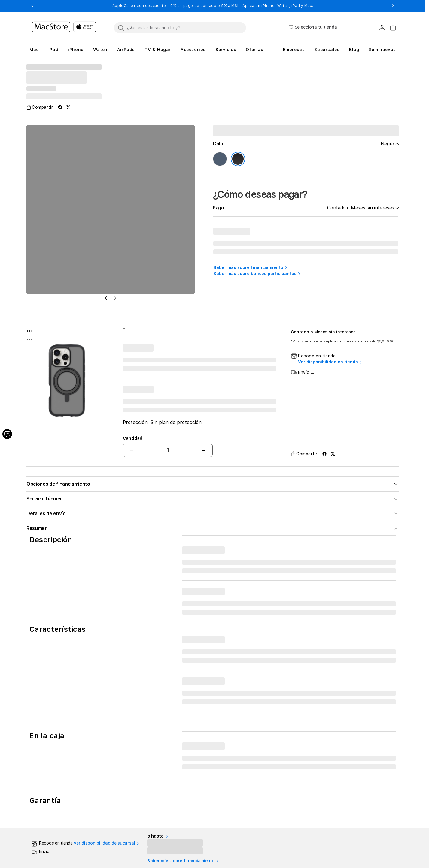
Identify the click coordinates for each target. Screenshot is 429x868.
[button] (32, 6)
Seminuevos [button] (382, 50)
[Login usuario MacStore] (382, 28)
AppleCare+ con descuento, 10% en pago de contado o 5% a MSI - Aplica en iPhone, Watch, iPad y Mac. (213, 6)
